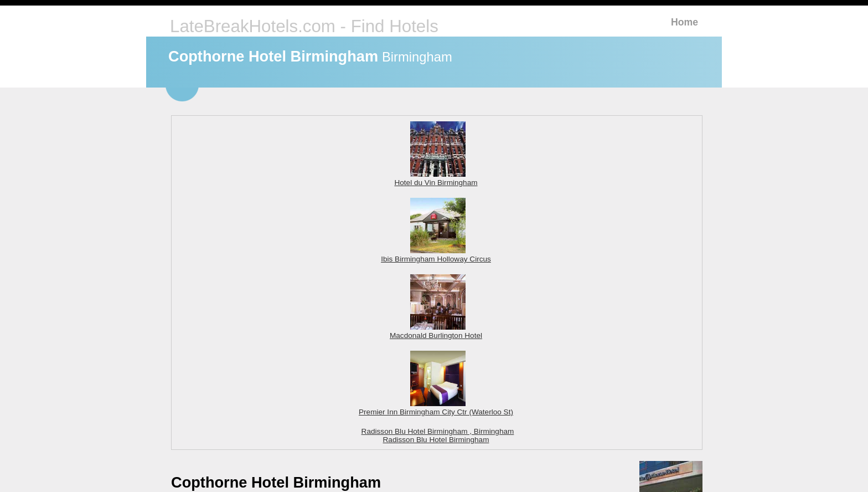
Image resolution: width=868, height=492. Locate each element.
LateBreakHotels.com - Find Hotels (304, 26)
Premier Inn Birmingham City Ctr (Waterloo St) (436, 408)
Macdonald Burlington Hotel (436, 331)
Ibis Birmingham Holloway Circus (436, 255)
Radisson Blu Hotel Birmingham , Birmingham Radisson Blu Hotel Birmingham (438, 435)
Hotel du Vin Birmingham (436, 178)
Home (684, 22)
